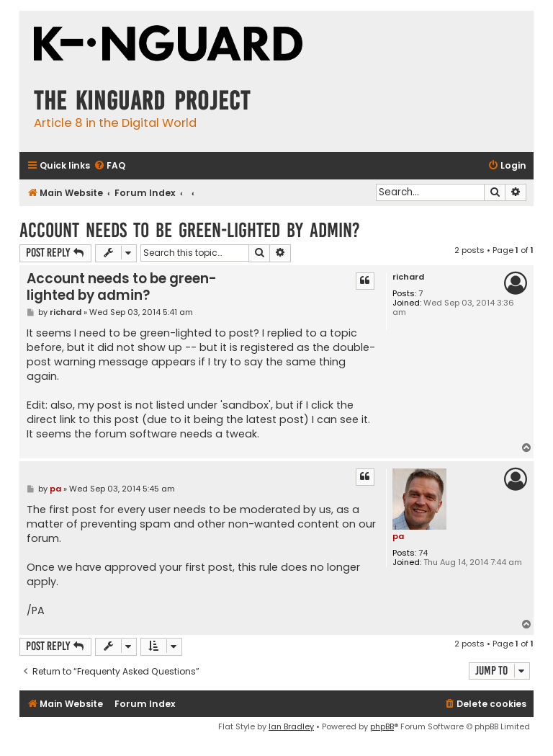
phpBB (382, 726)
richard (408, 277)
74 (423, 553)
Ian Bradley (291, 726)
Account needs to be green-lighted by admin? (190, 230)
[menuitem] (109, 166)
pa (398, 536)
